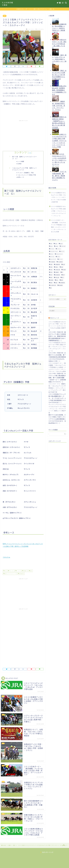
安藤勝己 (25, 571)
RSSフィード (55, 318)
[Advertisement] (23, 135)
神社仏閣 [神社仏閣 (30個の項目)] (57, 278)
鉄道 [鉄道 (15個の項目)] (51, 283)
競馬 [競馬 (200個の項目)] (62, 280)
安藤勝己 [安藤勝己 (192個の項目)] (57, 272)
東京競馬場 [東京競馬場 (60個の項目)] (57, 275)
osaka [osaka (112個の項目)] (57, 246)
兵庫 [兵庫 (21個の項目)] (51, 267)
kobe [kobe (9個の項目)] (56, 244)
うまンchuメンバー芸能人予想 (27, 175)
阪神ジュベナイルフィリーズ (10, 574)
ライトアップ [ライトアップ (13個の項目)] (53, 259)
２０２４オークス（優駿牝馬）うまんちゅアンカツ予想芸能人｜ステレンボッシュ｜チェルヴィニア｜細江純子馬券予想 (57, 388)
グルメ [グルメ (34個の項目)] (52, 254)
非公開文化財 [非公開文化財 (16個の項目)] (53, 285)
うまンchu (11, 571)
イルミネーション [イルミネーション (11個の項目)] (54, 252)
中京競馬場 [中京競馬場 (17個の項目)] (53, 262)
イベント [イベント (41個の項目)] (59, 249)
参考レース (21, 177)
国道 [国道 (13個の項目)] (62, 267)
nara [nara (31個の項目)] (51, 246)
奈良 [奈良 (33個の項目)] (51, 272)
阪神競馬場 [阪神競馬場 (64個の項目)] (62, 283)
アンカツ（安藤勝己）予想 (26, 173)
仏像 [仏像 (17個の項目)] (64, 265)
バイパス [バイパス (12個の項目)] (52, 257)
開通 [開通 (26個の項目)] (56, 283)
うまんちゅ (6, 557)
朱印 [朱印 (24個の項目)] (51, 275)
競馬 (5, 16)
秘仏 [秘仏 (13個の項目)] (57, 280)
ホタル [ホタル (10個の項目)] (58, 257)
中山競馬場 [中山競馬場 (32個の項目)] (60, 262)
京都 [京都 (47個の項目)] (51, 265)
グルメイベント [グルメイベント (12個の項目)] (59, 254)
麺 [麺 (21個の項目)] (51, 288)
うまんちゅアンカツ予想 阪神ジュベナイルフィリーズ (25, 169)
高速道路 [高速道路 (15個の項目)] (61, 285)
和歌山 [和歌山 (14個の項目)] (57, 267)
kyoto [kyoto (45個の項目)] (61, 244)
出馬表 (19, 164)
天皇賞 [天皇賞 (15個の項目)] (64, 270)
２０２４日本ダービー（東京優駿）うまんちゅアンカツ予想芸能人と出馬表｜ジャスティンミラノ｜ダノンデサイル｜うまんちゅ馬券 (58, 226)
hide (30, 153)
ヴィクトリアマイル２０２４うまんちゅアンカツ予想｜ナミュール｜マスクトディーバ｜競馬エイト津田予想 (57, 409)
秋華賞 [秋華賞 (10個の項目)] (52, 280)
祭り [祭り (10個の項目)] (63, 278)
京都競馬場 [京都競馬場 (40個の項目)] (57, 265)
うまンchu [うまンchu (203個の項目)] (63, 246)
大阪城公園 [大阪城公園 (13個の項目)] (57, 270)
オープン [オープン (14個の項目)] (62, 252)
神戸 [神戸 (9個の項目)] (64, 275)
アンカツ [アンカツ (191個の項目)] (52, 249)
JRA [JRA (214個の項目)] (51, 244)
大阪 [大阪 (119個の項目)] (51, 270)
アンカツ (18, 571)
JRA (5, 571)
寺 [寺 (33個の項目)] (62, 272)
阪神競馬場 (21, 574)
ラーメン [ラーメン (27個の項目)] (61, 259)
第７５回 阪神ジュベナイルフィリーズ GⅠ (25, 158)
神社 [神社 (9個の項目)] (51, 278)
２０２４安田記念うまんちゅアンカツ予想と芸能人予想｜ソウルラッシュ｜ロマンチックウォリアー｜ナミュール (58, 211)
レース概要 (21, 162)
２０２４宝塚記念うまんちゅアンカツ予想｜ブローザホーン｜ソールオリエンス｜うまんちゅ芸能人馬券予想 (58, 197)
